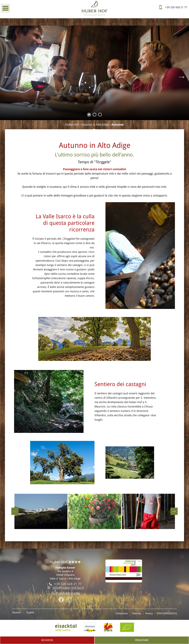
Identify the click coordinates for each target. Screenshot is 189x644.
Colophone (122, 613)
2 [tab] (95, 115)
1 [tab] (89, 115)
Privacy (149, 613)
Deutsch (17, 612)
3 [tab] (100, 115)
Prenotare (142, 640)
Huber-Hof (72, 125)
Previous (7, 77)
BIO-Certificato (127, 627)
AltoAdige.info (90, 627)
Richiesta (47, 640)
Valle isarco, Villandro (66, 627)
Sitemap (137, 613)
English (30, 612)
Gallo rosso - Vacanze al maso (108, 627)
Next (182, 77)
